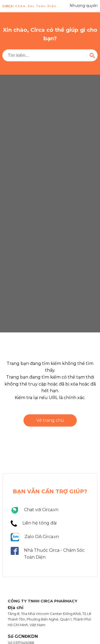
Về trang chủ (50, 420)
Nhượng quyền (84, 6)
